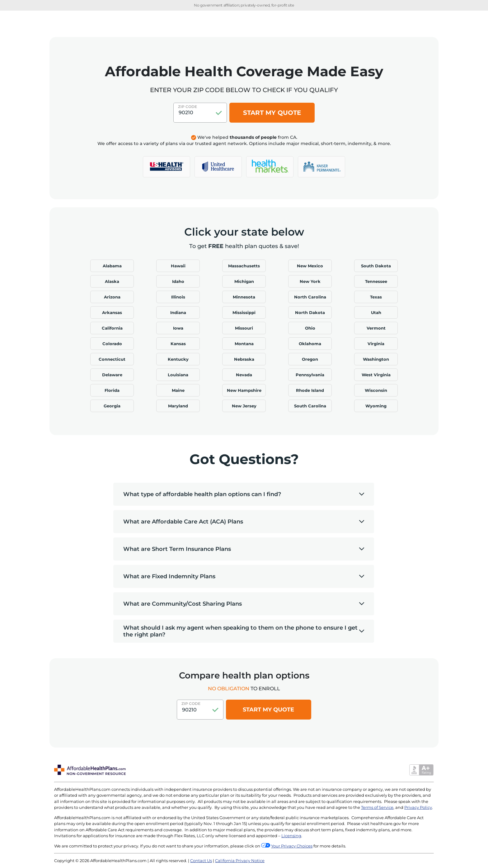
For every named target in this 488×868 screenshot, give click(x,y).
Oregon (310, 359)
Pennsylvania (310, 375)
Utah (376, 312)
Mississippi (244, 312)
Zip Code (188, 107)
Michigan (244, 281)
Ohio (310, 328)
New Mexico (310, 266)
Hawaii (178, 266)
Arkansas (112, 312)
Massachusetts (244, 266)
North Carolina (310, 297)
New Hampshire (244, 390)
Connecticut (112, 359)
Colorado (112, 344)
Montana (244, 344)
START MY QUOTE (272, 113)
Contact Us (201, 861)
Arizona (112, 297)
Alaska (112, 281)
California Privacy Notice (240, 861)
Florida (112, 390)
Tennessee (376, 281)
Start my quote (268, 710)
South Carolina (310, 406)
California (112, 328)
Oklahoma (310, 344)
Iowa (178, 328)
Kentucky (178, 359)
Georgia (112, 406)
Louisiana (178, 375)
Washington (376, 359)
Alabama (112, 266)
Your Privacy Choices (292, 846)
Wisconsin (376, 390)
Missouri (244, 328)
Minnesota (244, 297)
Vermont (376, 328)
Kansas (178, 344)
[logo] (167, 167)
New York (310, 281)
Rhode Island (310, 390)
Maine (178, 390)
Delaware (112, 375)
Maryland (178, 406)
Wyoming (376, 406)
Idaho (178, 281)
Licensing (291, 836)
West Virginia (376, 375)
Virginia (376, 344)
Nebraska (244, 359)
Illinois (178, 297)
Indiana (178, 312)
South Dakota (376, 266)
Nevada (244, 375)
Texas (376, 297)
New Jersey (244, 406)
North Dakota (310, 312)
